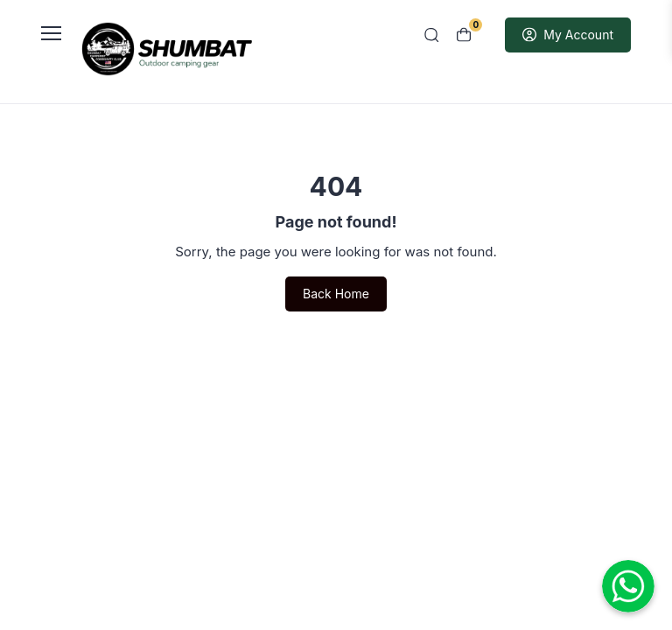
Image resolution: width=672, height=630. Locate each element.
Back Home (336, 294)
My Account (568, 35)
